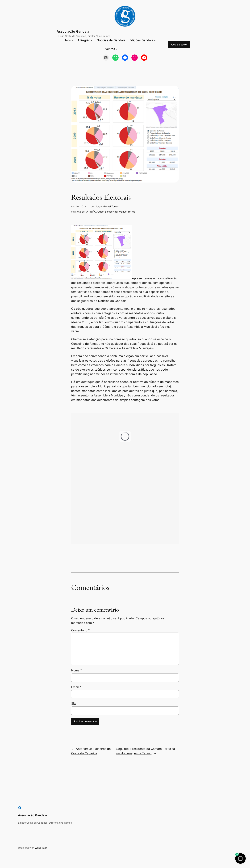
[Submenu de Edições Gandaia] (155, 40)
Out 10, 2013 (79, 206)
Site (74, 704)
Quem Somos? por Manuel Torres (116, 212)
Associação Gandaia (73, 31)
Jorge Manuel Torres (107, 206)
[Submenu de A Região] (92, 40)
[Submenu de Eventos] (116, 49)
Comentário (80, 630)
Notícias (80, 212)
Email (76, 687)
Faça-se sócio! (179, 45)
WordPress (41, 848)
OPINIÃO (91, 212)
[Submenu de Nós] (72, 40)
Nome (77, 670)
